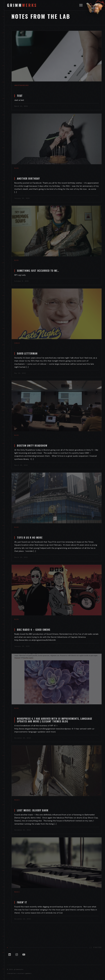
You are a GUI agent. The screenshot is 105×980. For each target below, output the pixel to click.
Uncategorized (21, 85)
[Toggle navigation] (81, 5)
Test (20, 96)
